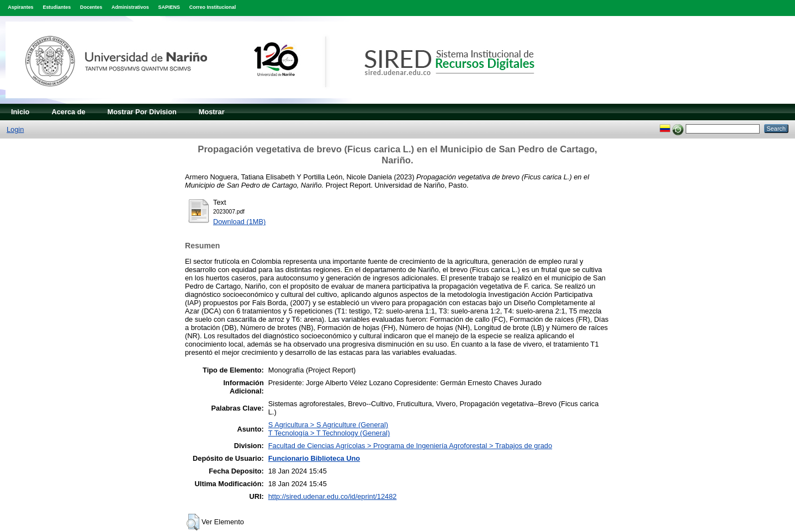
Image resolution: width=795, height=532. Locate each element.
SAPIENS (169, 7)
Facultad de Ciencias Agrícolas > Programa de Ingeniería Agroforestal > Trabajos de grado (410, 446)
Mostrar (212, 112)
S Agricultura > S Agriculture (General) (328, 425)
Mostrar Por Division (142, 112)
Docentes (91, 7)
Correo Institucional (213, 7)
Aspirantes (20, 7)
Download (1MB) (239, 222)
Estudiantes (57, 7)
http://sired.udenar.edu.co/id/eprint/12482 (333, 496)
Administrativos (130, 7)
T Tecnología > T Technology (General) (329, 433)
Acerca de (68, 112)
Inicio (20, 112)
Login (15, 129)
